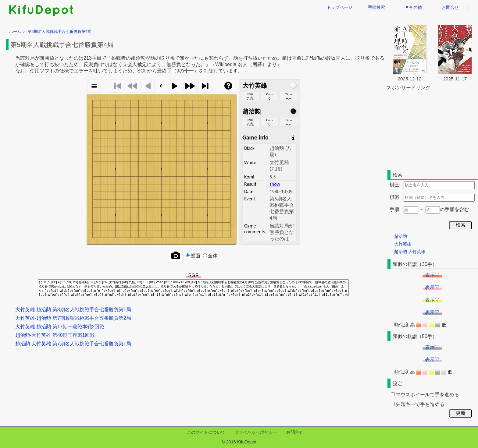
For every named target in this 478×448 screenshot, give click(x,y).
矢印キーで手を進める (418, 404)
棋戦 (394, 197)
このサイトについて (206, 432)
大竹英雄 (403, 244)
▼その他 (413, 7)
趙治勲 (401, 236)
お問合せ (450, 7)
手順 (394, 209)
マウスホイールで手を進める (425, 395)
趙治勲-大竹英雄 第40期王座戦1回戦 (55, 335)
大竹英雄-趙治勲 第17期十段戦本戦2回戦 (60, 327)
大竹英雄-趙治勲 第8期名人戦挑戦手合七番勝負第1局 (73, 310)
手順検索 (376, 7)
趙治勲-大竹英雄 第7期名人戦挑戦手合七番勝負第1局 (73, 344)
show (275, 184)
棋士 (394, 185)
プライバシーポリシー (256, 432)
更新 (461, 413)
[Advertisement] (432, 129)
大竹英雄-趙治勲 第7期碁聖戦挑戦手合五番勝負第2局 (73, 318)
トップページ (340, 7)
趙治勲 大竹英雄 (410, 252)
